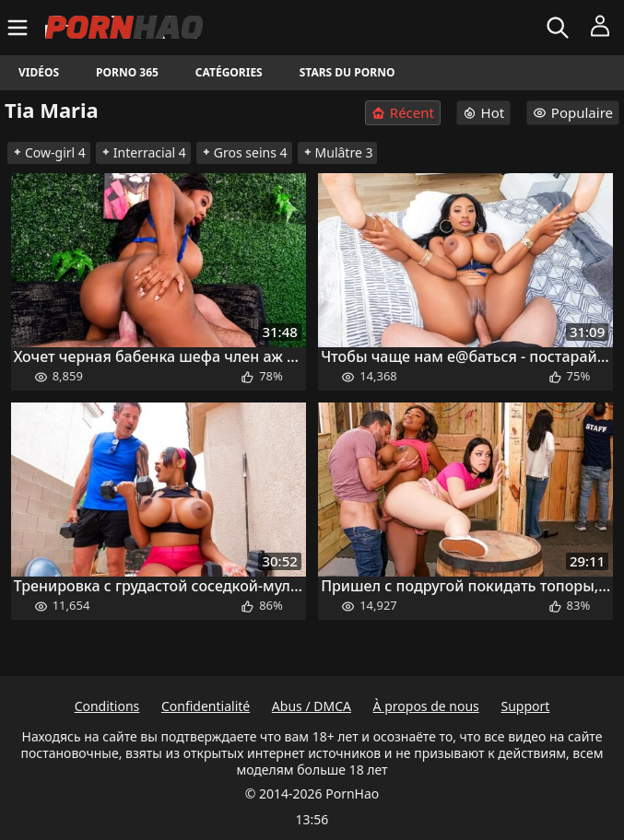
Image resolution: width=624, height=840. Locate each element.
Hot (484, 112)
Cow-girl (49, 152)
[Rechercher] (560, 28)
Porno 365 (127, 72)
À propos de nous (426, 706)
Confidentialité (206, 706)
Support (525, 706)
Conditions (107, 706)
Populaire (573, 112)
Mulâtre (338, 152)
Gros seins (244, 152)
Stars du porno (347, 72)
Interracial (143, 152)
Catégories (229, 72)
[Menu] (20, 28)
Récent (403, 113)
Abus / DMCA (312, 706)
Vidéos (39, 72)
